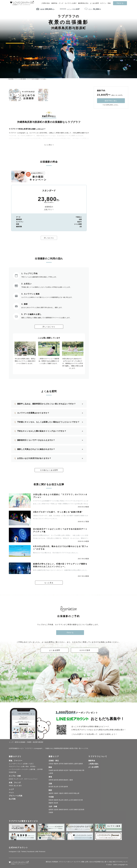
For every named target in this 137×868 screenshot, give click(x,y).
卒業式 (11, 786)
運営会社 (49, 862)
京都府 (56, 793)
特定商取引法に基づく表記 (103, 862)
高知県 (56, 803)
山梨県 (51, 773)
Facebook (31, 852)
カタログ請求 (85, 650)
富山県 (56, 787)
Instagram (12, 852)
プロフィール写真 (16, 796)
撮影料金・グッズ (57, 3)
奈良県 (71, 793)
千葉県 (71, 770)
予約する (120, 3)
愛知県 (66, 780)
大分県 (71, 810)
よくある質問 (94, 3)
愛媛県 (51, 803)
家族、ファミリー (16, 761)
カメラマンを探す (71, 3)
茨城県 (51, 770)
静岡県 (61, 780)
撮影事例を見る (83, 3)
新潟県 (51, 787)
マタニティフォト (15, 767)
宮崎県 (76, 810)
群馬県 (61, 770)
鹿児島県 (81, 810)
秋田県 (71, 764)
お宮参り (26, 764)
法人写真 (12, 799)
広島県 (66, 800)
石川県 (61, 787)
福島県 (81, 764)
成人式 (16, 786)
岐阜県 (56, 780)
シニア (11, 789)
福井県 (66, 787)
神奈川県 (81, 770)
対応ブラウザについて (120, 862)
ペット (11, 793)
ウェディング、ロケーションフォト (26, 779)
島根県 (56, 800)
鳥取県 (51, 800)
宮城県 (66, 764)
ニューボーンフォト (16, 764)
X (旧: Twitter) (22, 852)
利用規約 (55, 862)
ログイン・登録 (105, 3)
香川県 (81, 800)
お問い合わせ (89, 862)
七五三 (31, 764)
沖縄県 (51, 813)
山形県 (76, 764)
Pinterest (42, 852)
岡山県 (61, 800)
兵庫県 (66, 793)
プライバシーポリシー (66, 862)
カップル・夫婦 (15, 776)
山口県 (71, 800)
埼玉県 (66, 770)
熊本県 (66, 810)
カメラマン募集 (79, 862)
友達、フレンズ (15, 783)
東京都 (76, 770)
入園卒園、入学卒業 (36, 769)
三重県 (71, 780)
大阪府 (61, 793)
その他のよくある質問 (49, 470)
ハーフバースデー (15, 769)
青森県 (56, 764)
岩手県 (61, 764)
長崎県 (61, 810)
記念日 (11, 779)
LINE (36, 852)
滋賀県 (51, 793)
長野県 (51, 780)
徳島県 (76, 800)
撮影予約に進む (111, 101)
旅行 (20, 786)
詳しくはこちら (49, 238)
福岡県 (51, 810)
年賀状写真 (13, 772)
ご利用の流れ (46, 3)
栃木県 (56, 770)
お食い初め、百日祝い (29, 767)
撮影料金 (92, 761)
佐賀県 (56, 810)
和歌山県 (76, 793)
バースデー (25, 769)
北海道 (51, 764)
